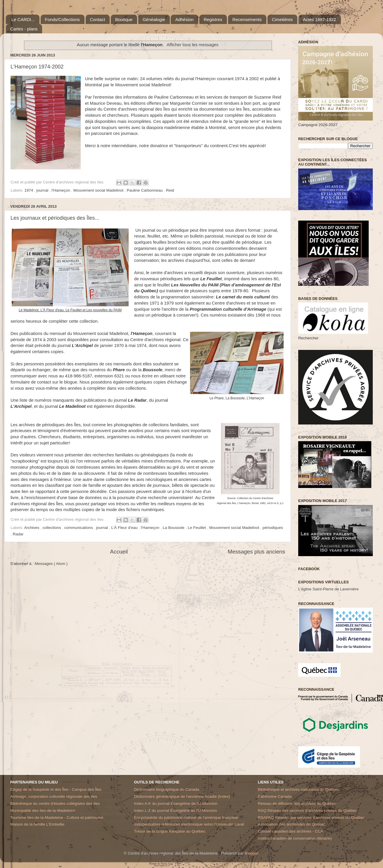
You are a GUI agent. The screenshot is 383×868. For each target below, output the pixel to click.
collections (52, 528)
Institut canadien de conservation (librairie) (295, 838)
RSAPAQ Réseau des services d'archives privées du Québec (311, 818)
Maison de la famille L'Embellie (37, 824)
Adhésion (184, 19)
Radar (18, 534)
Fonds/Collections (62, 19)
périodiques (273, 528)
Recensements (247, 19)
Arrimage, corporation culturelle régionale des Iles (54, 796)
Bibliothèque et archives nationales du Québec (299, 789)
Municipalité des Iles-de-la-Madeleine (43, 811)
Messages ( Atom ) (51, 564)
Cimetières (282, 19)
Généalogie (154, 19)
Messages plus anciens (256, 552)
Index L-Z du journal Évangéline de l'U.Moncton (175, 811)
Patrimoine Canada (275, 796)
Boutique (124, 19)
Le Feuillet (197, 528)
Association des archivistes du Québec (292, 824)
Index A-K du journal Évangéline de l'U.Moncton (176, 803)
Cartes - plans (24, 29)
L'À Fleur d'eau (125, 528)
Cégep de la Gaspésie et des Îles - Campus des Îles (56, 789)
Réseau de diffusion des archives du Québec (297, 803)
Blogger (251, 853)
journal (43, 190)
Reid (170, 190)
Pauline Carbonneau (145, 190)
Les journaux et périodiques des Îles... (55, 218)
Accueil (119, 552)
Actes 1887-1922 (319, 19)
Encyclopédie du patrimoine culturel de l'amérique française (186, 818)
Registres (213, 19)
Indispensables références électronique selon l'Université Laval (189, 824)
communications (79, 528)
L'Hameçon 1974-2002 (37, 67)
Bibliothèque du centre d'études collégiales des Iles (55, 803)
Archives (32, 528)
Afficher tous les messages (193, 45)
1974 (29, 190)
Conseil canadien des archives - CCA (291, 831)
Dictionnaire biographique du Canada (167, 789)
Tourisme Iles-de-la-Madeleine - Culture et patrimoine (57, 818)
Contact (98, 19)
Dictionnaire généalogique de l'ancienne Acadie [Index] (182, 796)
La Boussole (174, 528)
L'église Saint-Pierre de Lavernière (328, 589)
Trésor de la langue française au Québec (170, 831)
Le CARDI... (23, 19)
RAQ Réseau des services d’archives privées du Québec (308, 811)
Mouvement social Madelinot (99, 190)
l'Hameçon (61, 190)
